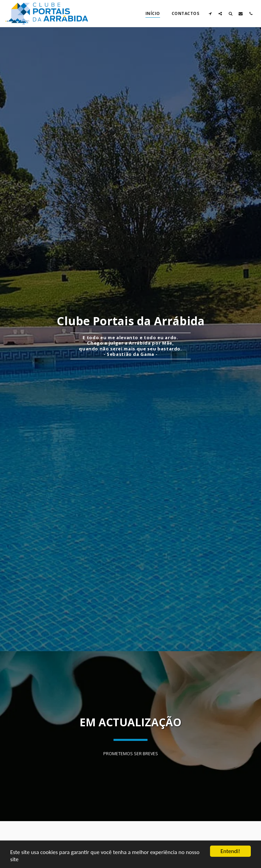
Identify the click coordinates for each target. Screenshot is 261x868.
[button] (210, 13)
